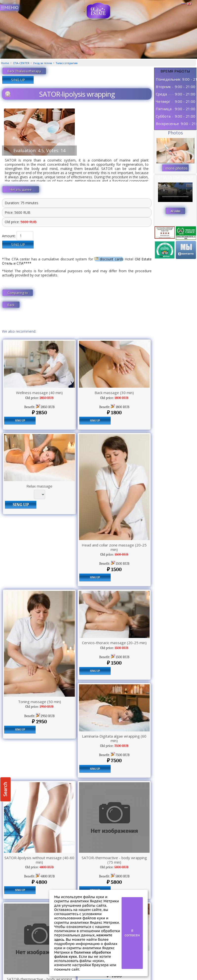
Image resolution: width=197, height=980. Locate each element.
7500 (114, 761)
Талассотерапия (67, 63)
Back (11, 305)
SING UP (18, 80)
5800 (114, 882)
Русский (183, 4)
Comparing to (18, 293)
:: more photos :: (175, 168)
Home (5, 63)
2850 (39, 413)
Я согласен (132, 933)
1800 (114, 413)
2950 (39, 722)
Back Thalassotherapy (24, 71)
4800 (39, 882)
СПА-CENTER (21, 63)
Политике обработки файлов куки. (83, 954)
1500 (114, 569)
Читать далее (21, 189)
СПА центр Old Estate (99, 11)
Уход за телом (42, 63)
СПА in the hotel (175, 177)
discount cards (109, 259)
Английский (189, 4)
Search (5, 789)
